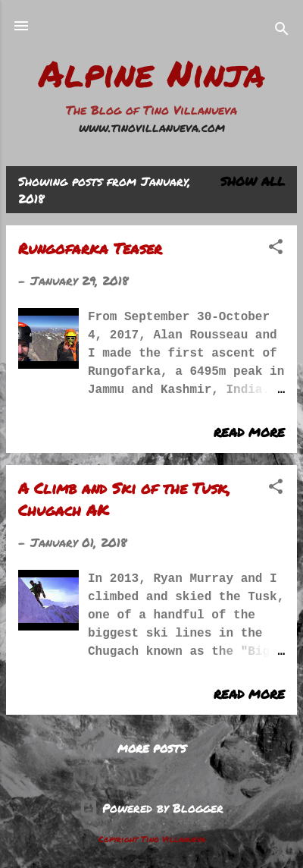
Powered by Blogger (151, 808)
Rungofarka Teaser (90, 248)
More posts (152, 748)
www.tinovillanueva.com (152, 127)
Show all (253, 181)
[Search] (282, 31)
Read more (249, 432)
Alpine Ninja (152, 73)
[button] (276, 249)
